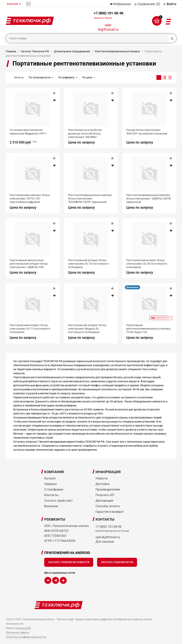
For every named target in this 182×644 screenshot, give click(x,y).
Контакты (51, 495)
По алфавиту (66, 77)
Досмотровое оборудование (72, 51)
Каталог (50, 478)
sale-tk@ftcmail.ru (108, 27)
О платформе (54, 489)
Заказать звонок (103, 18)
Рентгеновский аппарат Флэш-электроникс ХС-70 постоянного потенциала (89, 264)
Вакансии (51, 506)
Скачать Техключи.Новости (69, 562)
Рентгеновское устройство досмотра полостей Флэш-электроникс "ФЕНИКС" (85, 133)
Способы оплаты (108, 506)
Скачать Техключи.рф (117, 562)
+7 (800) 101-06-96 (109, 15)
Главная (11, 51)
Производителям (108, 489)
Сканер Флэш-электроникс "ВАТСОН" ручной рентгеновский (147, 132)
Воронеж (13, 4)
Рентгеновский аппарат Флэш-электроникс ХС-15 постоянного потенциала (30, 329)
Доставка (103, 484)
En (28, 4)
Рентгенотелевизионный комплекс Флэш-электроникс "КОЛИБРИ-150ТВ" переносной (90, 199)
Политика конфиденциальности (26, 637)
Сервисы (50, 484)
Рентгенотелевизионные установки (117, 51)
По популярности (40, 77)
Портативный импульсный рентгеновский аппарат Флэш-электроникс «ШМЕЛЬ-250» (29, 264)
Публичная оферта (18, 633)
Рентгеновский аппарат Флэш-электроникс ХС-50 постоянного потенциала (147, 264)
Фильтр (19, 77)
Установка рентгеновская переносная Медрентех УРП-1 (28, 132)
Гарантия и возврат (110, 512)
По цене (87, 77)
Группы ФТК (23, 628)
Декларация (133, 287)
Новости (102, 478)
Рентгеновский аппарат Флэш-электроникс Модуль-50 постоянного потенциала (87, 329)
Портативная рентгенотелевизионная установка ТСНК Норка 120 (148, 329)
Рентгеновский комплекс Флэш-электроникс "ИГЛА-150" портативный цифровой (30, 199)
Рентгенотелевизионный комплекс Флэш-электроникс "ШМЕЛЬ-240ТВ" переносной (149, 199)
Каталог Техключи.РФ (35, 51)
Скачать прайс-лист (59, 501)
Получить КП (105, 495)
